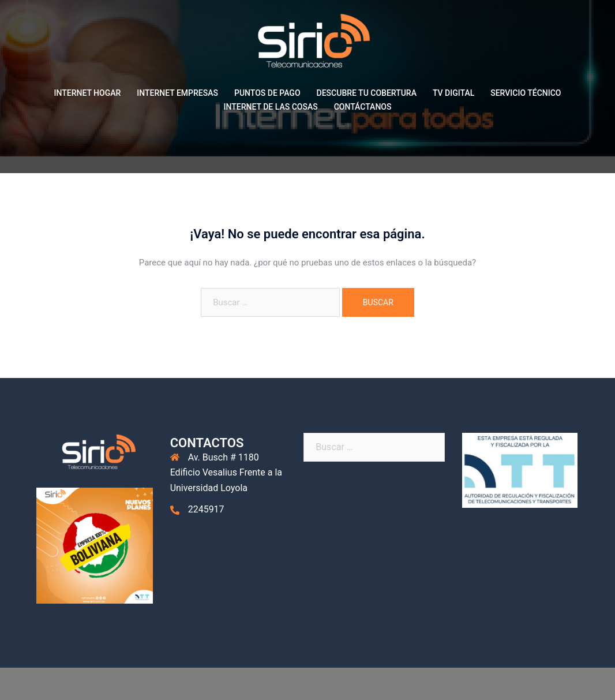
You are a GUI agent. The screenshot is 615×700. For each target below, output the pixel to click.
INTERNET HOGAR (88, 93)
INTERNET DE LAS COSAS (271, 107)
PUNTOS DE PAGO (267, 93)
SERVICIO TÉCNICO (526, 93)
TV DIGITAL (453, 93)
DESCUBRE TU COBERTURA (367, 93)
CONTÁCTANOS (363, 107)
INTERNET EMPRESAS (177, 93)
